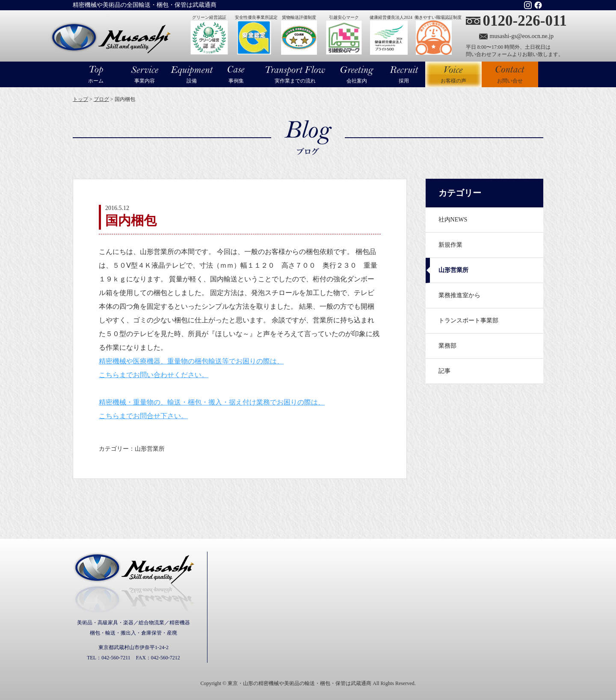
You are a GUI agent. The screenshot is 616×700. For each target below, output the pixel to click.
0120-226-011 (525, 21)
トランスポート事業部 (468, 320)
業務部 (447, 346)
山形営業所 (453, 270)
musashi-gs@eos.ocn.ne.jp (522, 36)
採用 (404, 81)
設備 (192, 81)
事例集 (236, 81)
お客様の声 (453, 74)
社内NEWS (453, 220)
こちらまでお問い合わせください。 (154, 375)
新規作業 (450, 245)
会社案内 (357, 81)
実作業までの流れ (295, 81)
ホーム (96, 81)
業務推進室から (459, 295)
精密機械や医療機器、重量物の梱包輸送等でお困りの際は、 (191, 361)
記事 (444, 371)
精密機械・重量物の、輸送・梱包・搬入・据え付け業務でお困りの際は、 (212, 402)
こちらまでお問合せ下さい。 (143, 416)
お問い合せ (510, 81)
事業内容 (145, 81)
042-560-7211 (116, 658)
